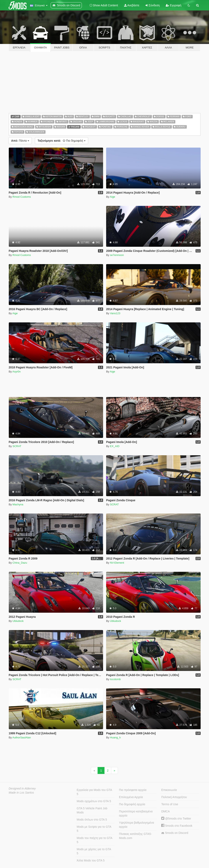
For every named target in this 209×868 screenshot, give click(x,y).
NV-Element (117, 563)
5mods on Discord (175, 833)
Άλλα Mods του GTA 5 (91, 860)
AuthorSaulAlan (22, 737)
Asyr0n (17, 372)
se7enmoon (117, 255)
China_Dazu (20, 563)
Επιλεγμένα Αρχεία (131, 797)
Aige (112, 197)
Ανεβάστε (132, 5)
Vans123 (115, 313)
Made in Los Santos (21, 793)
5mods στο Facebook (177, 826)
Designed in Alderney (22, 788)
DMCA (165, 811)
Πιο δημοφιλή (62, 141)
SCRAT (17, 446)
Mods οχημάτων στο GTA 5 (94, 801)
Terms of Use (170, 804)
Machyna (18, 504)
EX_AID (115, 446)
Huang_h (115, 737)
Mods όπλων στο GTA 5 (92, 820)
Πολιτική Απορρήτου (174, 797)
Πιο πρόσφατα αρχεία (133, 790)
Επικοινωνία (169, 790)
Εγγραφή (173, 5)
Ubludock (18, 621)
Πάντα (20, 141)
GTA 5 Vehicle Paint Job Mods (92, 810)
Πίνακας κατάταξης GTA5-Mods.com (135, 836)
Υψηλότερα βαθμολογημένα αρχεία (136, 825)
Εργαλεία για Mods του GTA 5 (94, 792)
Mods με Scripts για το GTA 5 (94, 829)
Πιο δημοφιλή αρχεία (132, 804)
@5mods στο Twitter (176, 819)
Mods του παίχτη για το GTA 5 (95, 840)
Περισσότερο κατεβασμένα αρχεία (136, 813)
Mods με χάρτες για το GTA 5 (94, 851)
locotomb (115, 679)
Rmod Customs (22, 197)
